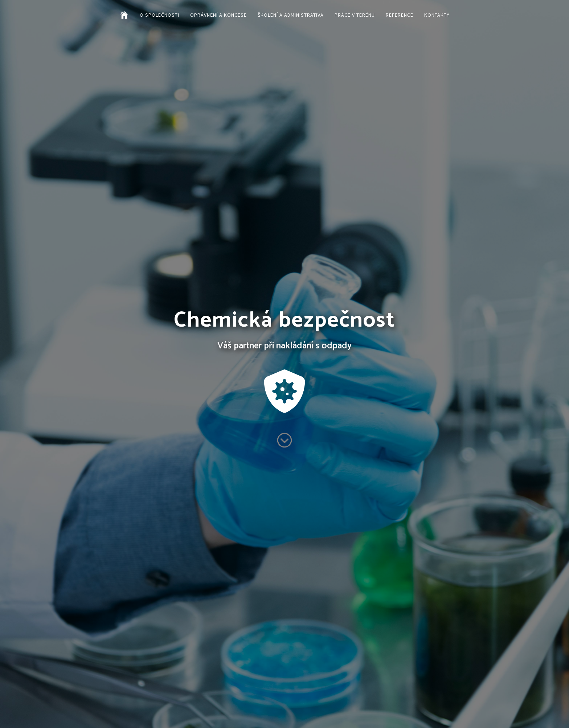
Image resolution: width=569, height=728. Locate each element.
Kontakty (437, 15)
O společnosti (159, 15)
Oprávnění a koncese (218, 15)
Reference (400, 15)
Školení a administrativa (291, 15)
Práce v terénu (355, 15)
